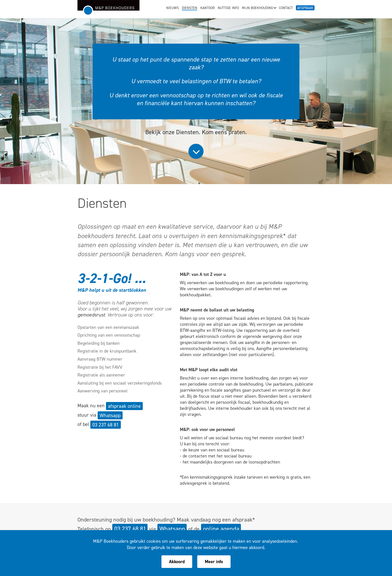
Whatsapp (110, 415)
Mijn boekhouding (259, 8)
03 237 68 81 (106, 425)
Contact (286, 8)
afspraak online (124, 406)
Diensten (190, 8)
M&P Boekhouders (108, 8)
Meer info (214, 562)
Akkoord (177, 562)
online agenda (221, 529)
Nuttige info (228, 8)
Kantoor (207, 8)
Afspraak (305, 8)
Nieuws (173, 8)
